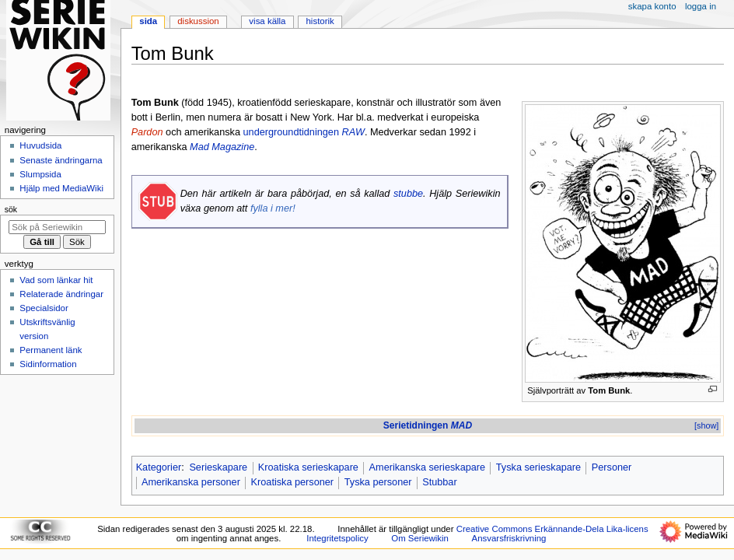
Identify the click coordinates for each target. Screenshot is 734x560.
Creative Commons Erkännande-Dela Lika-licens (552, 529)
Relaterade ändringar (61, 294)
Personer (612, 467)
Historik (320, 21)
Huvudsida (40, 145)
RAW (353, 132)
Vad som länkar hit (56, 280)
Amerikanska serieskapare (428, 467)
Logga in (701, 6)
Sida (148, 21)
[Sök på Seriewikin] (57, 227)
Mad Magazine (222, 147)
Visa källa (267, 21)
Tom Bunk (609, 390)
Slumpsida (40, 174)
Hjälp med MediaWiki (61, 188)
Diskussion (198, 21)
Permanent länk (51, 350)
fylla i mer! (273, 208)
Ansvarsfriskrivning (509, 538)
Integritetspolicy (337, 538)
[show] (706, 425)
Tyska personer (378, 482)
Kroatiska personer (293, 482)
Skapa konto (652, 6)
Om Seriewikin (420, 538)
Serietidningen (428, 425)
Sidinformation (48, 364)
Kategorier (159, 467)
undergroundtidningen (291, 132)
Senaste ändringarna (61, 160)
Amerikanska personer (191, 482)
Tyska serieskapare (538, 467)
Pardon (147, 132)
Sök (11, 209)
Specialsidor (44, 308)
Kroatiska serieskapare (308, 467)
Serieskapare (218, 467)
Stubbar (439, 482)
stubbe (408, 194)
